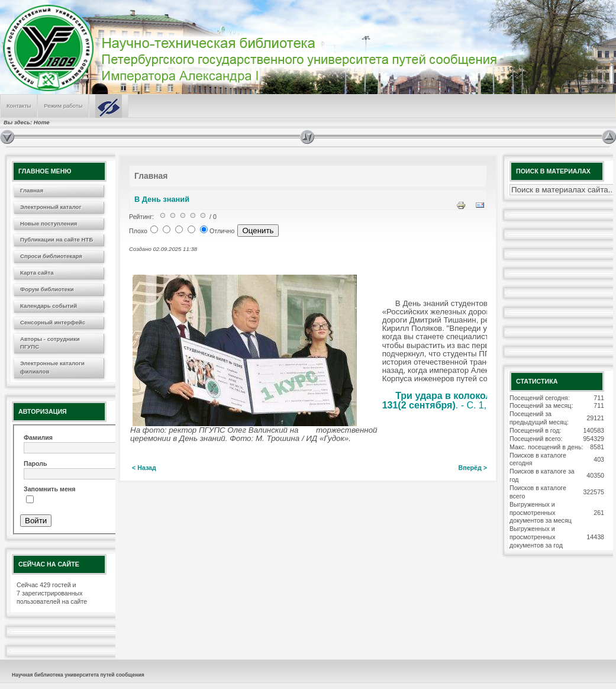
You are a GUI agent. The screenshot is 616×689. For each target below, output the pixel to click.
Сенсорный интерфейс (53, 322)
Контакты (19, 106)
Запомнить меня (49, 489)
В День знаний (162, 199)
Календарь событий (49, 306)
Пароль (36, 463)
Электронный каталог (51, 207)
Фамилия (38, 437)
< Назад (144, 468)
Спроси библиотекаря (51, 256)
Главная (32, 190)
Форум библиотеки (47, 289)
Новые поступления (49, 223)
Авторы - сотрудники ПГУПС (50, 343)
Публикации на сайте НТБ (57, 239)
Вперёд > (473, 468)
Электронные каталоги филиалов (52, 367)
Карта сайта (37, 273)
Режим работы (63, 106)
